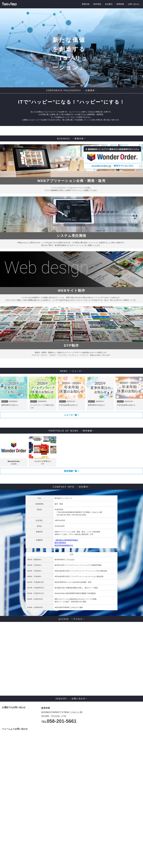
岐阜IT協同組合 (60, 543)
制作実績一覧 (71, 471)
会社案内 (109, 4)
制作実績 (97, 4)
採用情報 (120, 4)
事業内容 (86, 4)
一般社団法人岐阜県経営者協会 (66, 540)
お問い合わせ (133, 4)
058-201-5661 (62, 721)
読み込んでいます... (91, 797)
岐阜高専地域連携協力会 (64, 545)
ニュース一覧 (71, 415)
